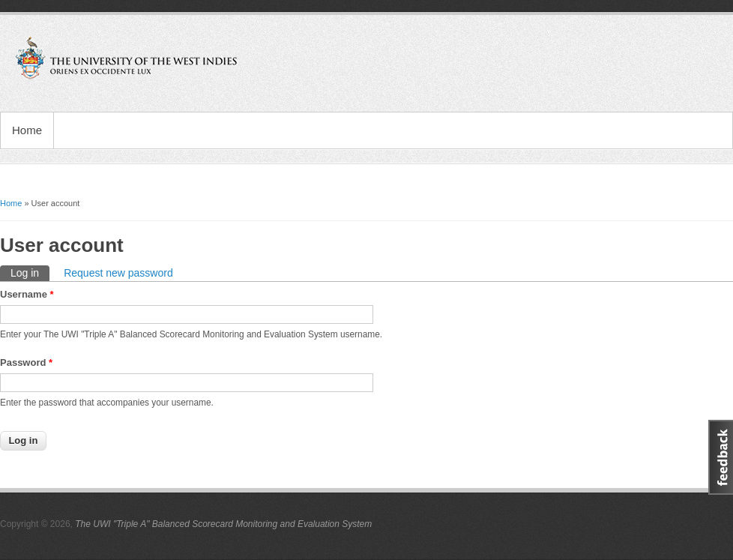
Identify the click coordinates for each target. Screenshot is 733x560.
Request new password (118, 273)
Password (26, 362)
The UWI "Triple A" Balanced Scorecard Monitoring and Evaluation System (223, 524)
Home (27, 130)
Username (27, 294)
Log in (30, 272)
